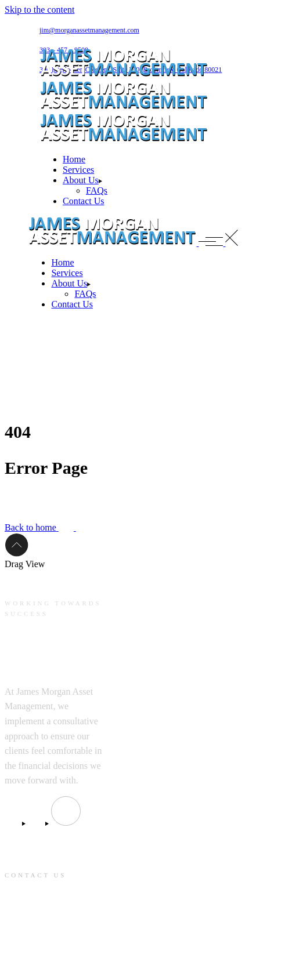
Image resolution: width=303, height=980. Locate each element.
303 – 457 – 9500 (35, 963)
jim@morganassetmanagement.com (89, 30)
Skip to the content (39, 10)
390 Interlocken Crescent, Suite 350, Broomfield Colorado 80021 (50, 927)
